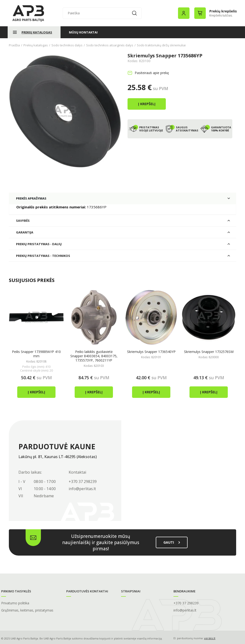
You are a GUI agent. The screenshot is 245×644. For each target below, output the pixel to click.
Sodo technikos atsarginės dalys (110, 45)
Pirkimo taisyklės (16, 591)
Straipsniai (131, 591)
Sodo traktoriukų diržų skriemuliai (161, 45)
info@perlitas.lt (82, 488)
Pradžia (14, 45)
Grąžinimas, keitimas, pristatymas (27, 610)
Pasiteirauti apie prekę (152, 73)
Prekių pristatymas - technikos (43, 255)
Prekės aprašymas (31, 198)
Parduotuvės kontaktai (87, 591)
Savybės (23, 220)
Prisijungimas (184, 13)
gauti (172, 542)
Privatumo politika (15, 603)
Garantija (25, 232)
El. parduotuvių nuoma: (188, 638)
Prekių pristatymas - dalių (39, 244)
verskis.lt (210, 638)
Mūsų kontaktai (83, 32)
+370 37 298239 (83, 481)
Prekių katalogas (37, 32)
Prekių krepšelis (223, 11)
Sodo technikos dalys (67, 45)
